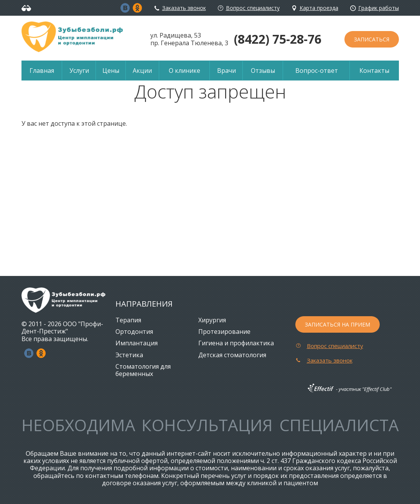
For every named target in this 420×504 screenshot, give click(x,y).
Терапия (128, 320)
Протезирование (224, 332)
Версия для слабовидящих (27, 8)
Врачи (226, 71)
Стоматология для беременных (143, 370)
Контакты (374, 71)
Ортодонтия (134, 332)
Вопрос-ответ (317, 71)
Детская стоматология (232, 355)
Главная (42, 71)
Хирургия (212, 320)
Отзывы (263, 71)
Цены (111, 71)
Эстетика (129, 355)
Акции (142, 71)
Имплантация (137, 343)
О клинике (184, 71)
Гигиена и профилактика (236, 343)
